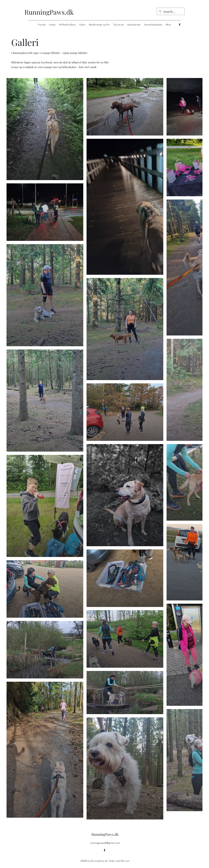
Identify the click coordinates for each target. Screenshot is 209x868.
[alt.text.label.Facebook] (180, 25)
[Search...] (170, 12)
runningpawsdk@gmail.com (105, 843)
